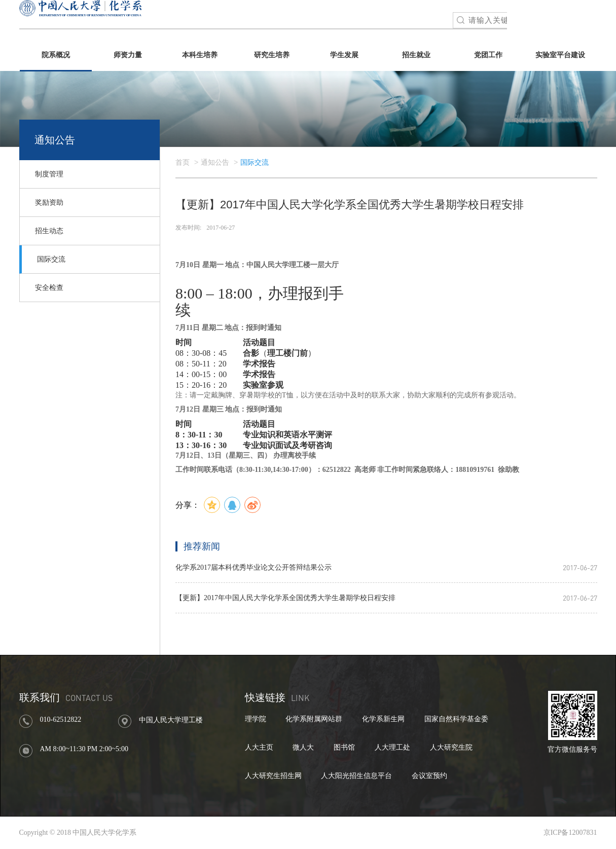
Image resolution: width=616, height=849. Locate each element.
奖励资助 (49, 202)
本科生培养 (200, 55)
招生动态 (49, 231)
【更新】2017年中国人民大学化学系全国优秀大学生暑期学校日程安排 (285, 598)
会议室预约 (429, 776)
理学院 (256, 719)
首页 (183, 162)
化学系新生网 (383, 719)
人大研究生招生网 (273, 776)
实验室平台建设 (560, 55)
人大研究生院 (451, 747)
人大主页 (259, 747)
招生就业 (416, 55)
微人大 (303, 747)
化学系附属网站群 (314, 719)
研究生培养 (272, 55)
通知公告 (215, 162)
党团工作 (488, 55)
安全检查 (49, 288)
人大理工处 (392, 747)
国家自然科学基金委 (456, 719)
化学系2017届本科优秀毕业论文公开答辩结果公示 (253, 567)
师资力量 (128, 55)
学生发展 (344, 55)
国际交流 (51, 259)
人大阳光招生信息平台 (356, 776)
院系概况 (56, 55)
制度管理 (49, 174)
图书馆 (344, 747)
